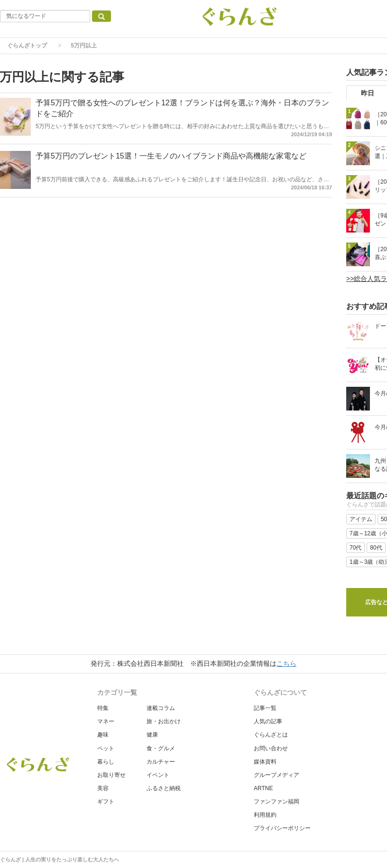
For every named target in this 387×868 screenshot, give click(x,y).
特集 (103, 708)
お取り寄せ (111, 775)
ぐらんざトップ (27, 46)
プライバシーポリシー (282, 828)
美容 (103, 788)
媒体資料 (265, 762)
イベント (158, 775)
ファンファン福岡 (276, 802)
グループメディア (276, 775)
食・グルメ (161, 748)
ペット (106, 748)
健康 (152, 735)
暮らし (106, 762)
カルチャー (161, 762)
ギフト (106, 802)
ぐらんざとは (271, 735)
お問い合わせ (271, 748)
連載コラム (161, 708)
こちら (286, 663)
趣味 (103, 735)
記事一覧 (265, 708)
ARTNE (263, 788)
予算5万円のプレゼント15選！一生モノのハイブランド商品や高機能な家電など (171, 156)
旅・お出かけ (164, 721)
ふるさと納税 (164, 788)
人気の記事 (268, 721)
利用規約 (265, 815)
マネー (106, 721)
